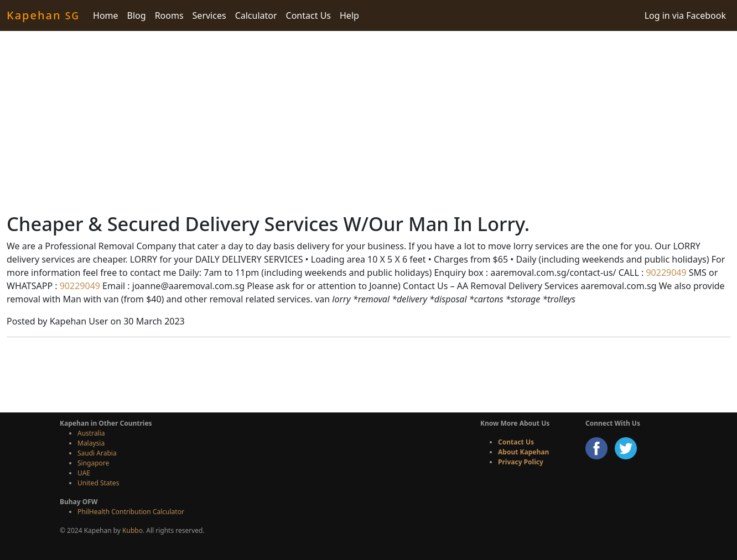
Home (106, 15)
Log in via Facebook (685, 15)
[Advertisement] (369, 122)
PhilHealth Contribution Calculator (131, 512)
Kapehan (43, 15)
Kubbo (133, 530)
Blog (137, 15)
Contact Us (308, 15)
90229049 (665, 273)
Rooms (169, 15)
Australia (91, 433)
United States (98, 483)
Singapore (93, 463)
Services (209, 15)
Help (349, 15)
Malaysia (91, 443)
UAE (84, 473)
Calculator (256, 15)
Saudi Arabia (97, 453)
